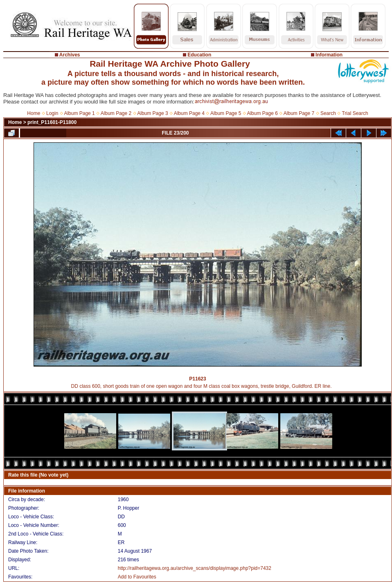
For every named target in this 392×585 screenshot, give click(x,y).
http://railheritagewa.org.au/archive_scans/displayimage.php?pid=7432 (195, 568)
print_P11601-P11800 (52, 122)
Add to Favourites (137, 577)
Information (329, 55)
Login (52, 113)
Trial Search (355, 113)
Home (34, 113)
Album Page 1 (79, 113)
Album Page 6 (262, 113)
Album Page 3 (152, 113)
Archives (70, 55)
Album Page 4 (189, 113)
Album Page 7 (299, 113)
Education (199, 55)
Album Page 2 (116, 113)
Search (328, 113)
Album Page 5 (226, 113)
